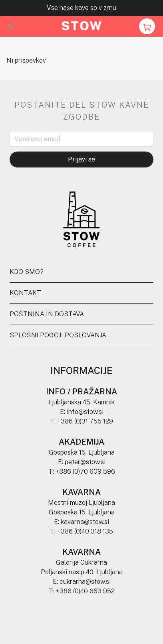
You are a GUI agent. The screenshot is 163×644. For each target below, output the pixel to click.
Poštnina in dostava (47, 314)
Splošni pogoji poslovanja (58, 335)
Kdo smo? (27, 272)
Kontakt (25, 293)
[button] (10, 26)
